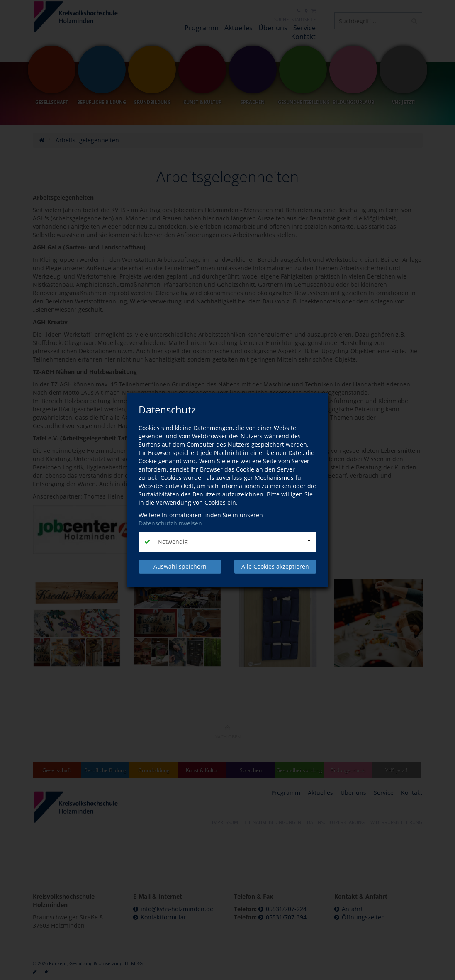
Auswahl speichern (180, 566)
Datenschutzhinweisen (170, 523)
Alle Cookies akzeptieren (275, 566)
